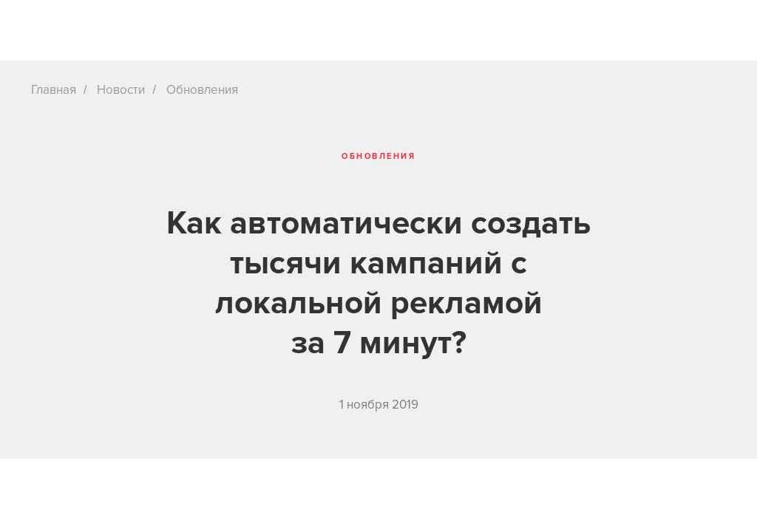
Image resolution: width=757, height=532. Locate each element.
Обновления (202, 90)
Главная (54, 90)
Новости (121, 90)
